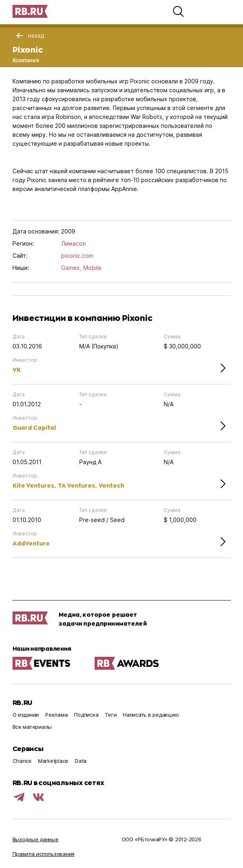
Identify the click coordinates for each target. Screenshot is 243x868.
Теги (111, 715)
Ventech (111, 485)
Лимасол (73, 243)
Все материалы (32, 727)
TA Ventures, (77, 485)
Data (81, 761)
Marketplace (53, 761)
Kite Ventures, (34, 485)
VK (17, 370)
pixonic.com (77, 256)
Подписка (86, 715)
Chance (22, 761)
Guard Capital (34, 428)
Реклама (56, 715)
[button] (178, 11)
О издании (26, 715)
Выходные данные (36, 839)
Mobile (92, 268)
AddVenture (31, 543)
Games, (71, 268)
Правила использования (44, 854)
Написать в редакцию (151, 715)
